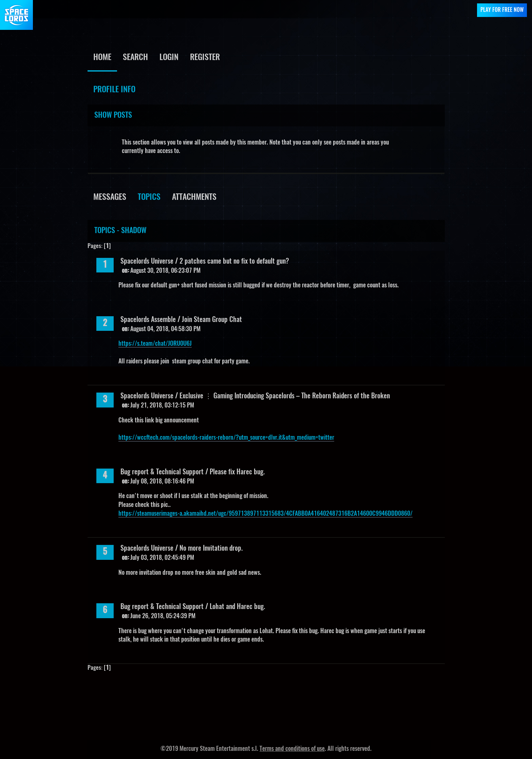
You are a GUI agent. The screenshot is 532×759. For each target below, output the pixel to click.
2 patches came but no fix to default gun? (234, 262)
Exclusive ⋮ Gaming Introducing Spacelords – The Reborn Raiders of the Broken (285, 396)
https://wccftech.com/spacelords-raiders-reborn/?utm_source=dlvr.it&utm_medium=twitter (226, 438)
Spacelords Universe (147, 262)
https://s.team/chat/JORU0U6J (155, 344)
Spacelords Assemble (149, 320)
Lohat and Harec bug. (237, 607)
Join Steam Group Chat (212, 320)
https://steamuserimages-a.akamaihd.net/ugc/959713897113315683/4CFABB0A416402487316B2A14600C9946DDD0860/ (265, 514)
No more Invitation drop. (211, 549)
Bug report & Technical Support (162, 472)
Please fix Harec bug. (237, 472)
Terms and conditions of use (292, 749)
